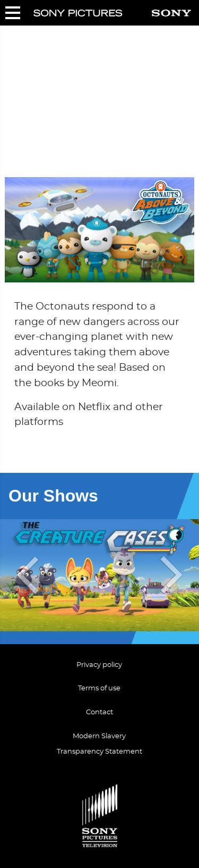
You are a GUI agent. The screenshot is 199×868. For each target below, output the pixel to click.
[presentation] (25, 575)
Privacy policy (99, 665)
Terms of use (99, 688)
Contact (99, 712)
